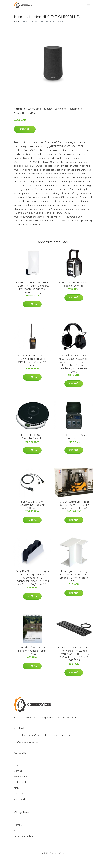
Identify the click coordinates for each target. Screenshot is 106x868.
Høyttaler (47, 109)
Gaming (18, 771)
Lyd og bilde (34, 109)
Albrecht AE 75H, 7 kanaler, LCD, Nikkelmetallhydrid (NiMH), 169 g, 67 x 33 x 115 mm (32, 360)
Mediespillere (75, 109)
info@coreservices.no (26, 742)
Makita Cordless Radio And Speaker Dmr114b (74, 284)
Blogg (17, 819)
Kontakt (18, 825)
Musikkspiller (60, 109)
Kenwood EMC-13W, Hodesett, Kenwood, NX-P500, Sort (32, 505)
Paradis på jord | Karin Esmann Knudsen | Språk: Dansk (32, 651)
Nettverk (19, 794)
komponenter (21, 776)
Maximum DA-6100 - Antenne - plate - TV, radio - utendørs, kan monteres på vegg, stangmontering (32, 287)
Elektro (18, 765)
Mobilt (17, 788)
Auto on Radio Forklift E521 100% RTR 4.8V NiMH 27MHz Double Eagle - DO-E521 (74, 505)
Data (17, 759)
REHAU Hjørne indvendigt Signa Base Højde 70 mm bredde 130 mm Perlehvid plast (74, 576)
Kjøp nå (25, 129)
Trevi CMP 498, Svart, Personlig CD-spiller (32, 437)
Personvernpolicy (23, 836)
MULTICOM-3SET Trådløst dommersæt (74, 437)
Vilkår (17, 830)
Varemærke (20, 799)
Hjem (17, 22)
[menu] (89, 5)
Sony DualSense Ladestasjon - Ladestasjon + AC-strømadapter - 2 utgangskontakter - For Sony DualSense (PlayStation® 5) (32, 578)
